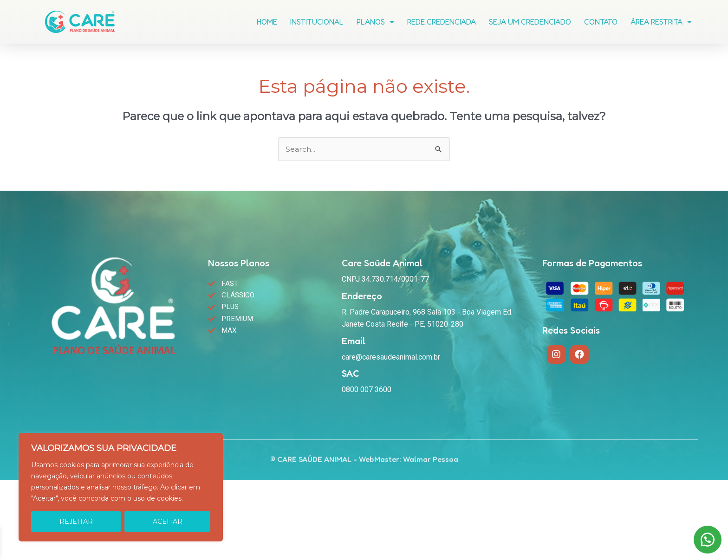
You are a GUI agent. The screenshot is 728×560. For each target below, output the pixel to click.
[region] (121, 487)
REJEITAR (76, 521)
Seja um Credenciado (530, 20)
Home (267, 20)
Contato (601, 20)
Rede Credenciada (442, 20)
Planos (375, 20)
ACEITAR (168, 521)
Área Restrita (661, 20)
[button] (705, 537)
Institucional (317, 20)
